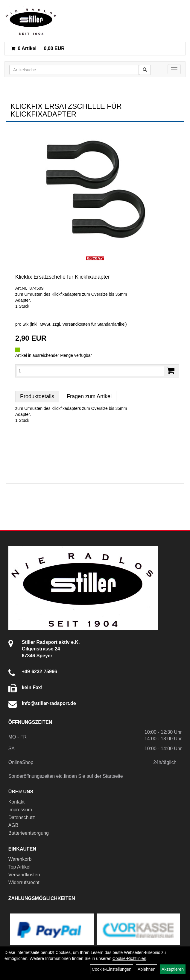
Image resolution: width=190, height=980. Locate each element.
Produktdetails (37, 396)
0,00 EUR (38, 48)
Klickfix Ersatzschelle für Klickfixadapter (63, 277)
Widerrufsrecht (24, 882)
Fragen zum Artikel (89, 396)
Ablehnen (146, 969)
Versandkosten (24, 875)
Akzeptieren (173, 969)
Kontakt (16, 802)
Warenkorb (20, 859)
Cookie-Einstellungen (112, 969)
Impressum (20, 810)
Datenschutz (22, 817)
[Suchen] (145, 70)
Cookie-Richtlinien (129, 958)
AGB (13, 825)
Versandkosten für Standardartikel (94, 324)
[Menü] (174, 69)
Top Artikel (19, 867)
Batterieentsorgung (29, 833)
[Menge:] (91, 371)
